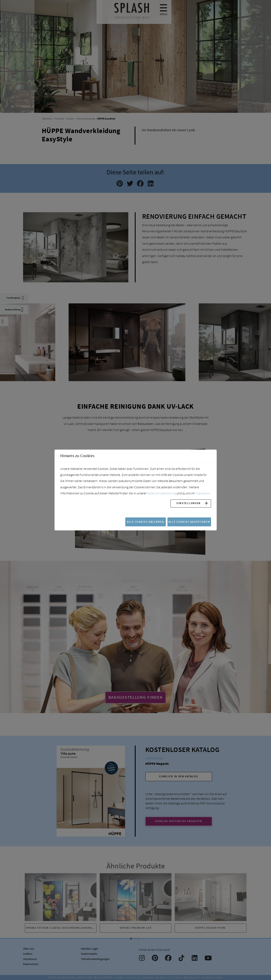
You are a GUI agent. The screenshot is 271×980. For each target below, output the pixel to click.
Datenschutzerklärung (162, 493)
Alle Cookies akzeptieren (189, 522)
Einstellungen (189, 503)
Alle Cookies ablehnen (146, 522)
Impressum (202, 493)
